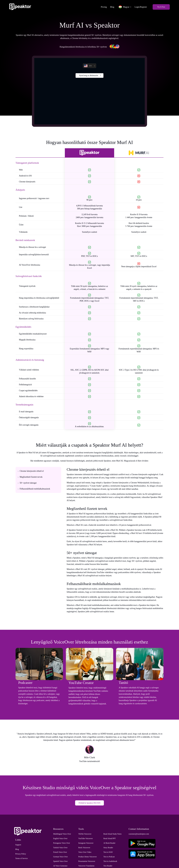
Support (18, 845)
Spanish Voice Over (60, 862)
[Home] (21, 7)
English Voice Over (60, 839)
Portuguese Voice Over (62, 844)
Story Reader (108, 848)
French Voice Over (60, 853)
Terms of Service (22, 859)
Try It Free (160, 7)
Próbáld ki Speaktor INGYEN (89, 803)
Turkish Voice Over (60, 848)
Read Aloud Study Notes (113, 835)
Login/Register (140, 7)
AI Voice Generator (60, 866)
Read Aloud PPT (110, 839)
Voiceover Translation (86, 866)
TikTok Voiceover (85, 835)
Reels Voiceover (84, 848)
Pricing (103, 7)
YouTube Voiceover (86, 839)
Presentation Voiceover (87, 862)
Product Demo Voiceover (88, 857)
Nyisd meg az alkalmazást (89, 76)
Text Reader (108, 866)
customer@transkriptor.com (139, 835)
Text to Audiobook (110, 862)
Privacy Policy (21, 855)
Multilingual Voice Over (62, 835)
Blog (111, 7)
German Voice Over (60, 857)
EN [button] (88, 66)
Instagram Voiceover (86, 844)
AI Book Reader (109, 844)
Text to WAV (108, 853)
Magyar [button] (123, 7)
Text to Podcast (109, 857)
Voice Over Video (85, 853)
